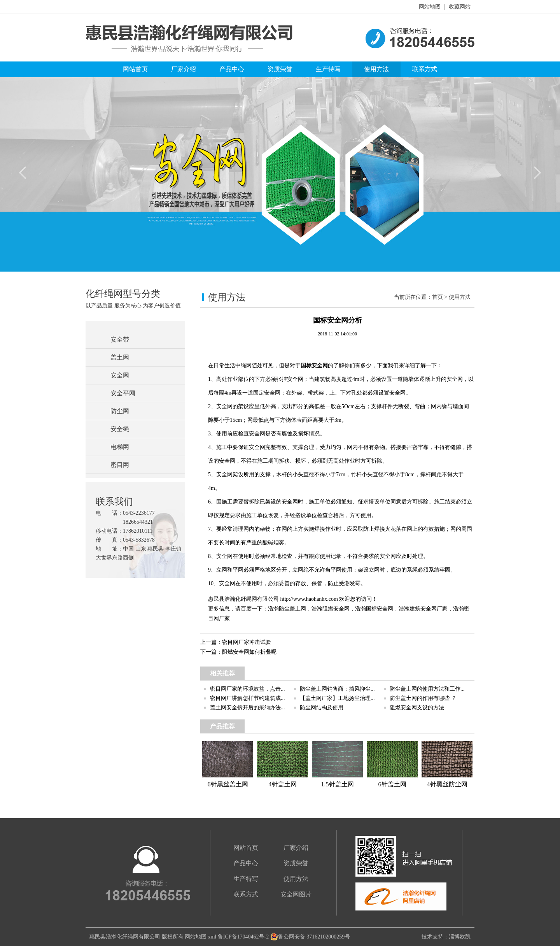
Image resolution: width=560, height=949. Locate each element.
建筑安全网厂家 (429, 609)
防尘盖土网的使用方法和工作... (427, 689)
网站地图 (430, 7)
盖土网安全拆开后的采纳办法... (248, 708)
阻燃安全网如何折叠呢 (249, 652)
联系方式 (425, 69)
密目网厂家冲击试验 (247, 642)
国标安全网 (314, 366)
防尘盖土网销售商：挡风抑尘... (337, 689)
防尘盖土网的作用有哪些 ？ (423, 698)
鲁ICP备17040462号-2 (243, 937)
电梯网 (120, 447)
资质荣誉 (280, 69)
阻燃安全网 (336, 609)
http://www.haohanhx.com (309, 599)
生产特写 (328, 69)
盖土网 (120, 357)
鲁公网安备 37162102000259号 (310, 937)
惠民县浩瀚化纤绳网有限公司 (125, 937)
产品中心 (232, 69)
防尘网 (120, 411)
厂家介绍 (184, 69)
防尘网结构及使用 (322, 708)
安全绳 (120, 429)
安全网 (120, 375)
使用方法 (376, 69)
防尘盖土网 (292, 609)
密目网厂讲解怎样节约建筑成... (248, 698)
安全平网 (123, 393)
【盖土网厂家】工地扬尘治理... (337, 698)
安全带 (120, 339)
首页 (437, 297)
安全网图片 (296, 894)
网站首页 (135, 69)
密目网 (120, 465)
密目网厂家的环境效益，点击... (248, 689)
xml (212, 937)
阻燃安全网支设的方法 (417, 708)
